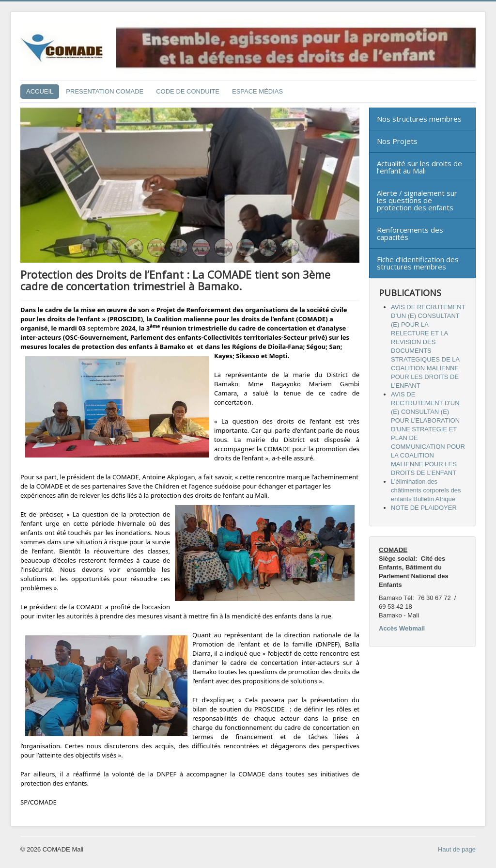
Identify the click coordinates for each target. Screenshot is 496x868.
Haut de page (457, 849)
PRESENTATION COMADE (105, 91)
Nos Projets (397, 141)
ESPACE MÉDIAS (257, 91)
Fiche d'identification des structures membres (418, 263)
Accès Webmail (402, 628)
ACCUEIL (40, 91)
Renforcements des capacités (410, 233)
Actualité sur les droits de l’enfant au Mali (419, 167)
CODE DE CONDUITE (188, 91)
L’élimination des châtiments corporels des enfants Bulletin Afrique (426, 490)
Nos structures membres (419, 119)
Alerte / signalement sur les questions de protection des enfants (417, 200)
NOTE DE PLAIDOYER (424, 508)
